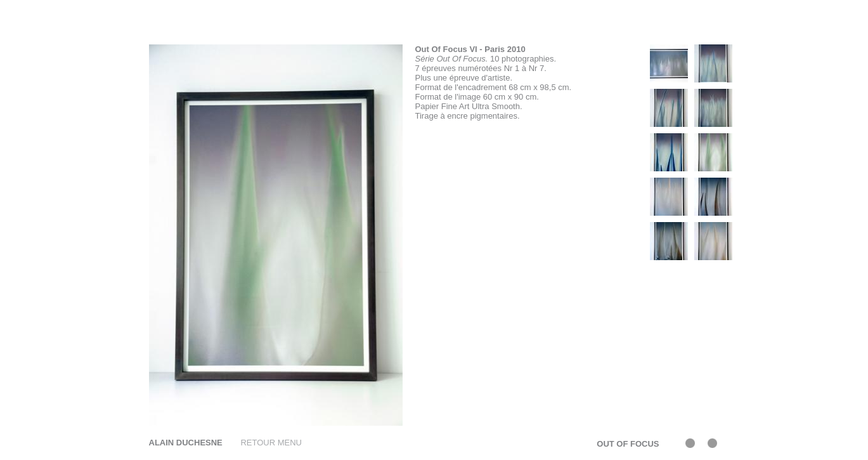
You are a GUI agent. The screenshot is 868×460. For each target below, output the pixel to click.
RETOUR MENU (271, 443)
